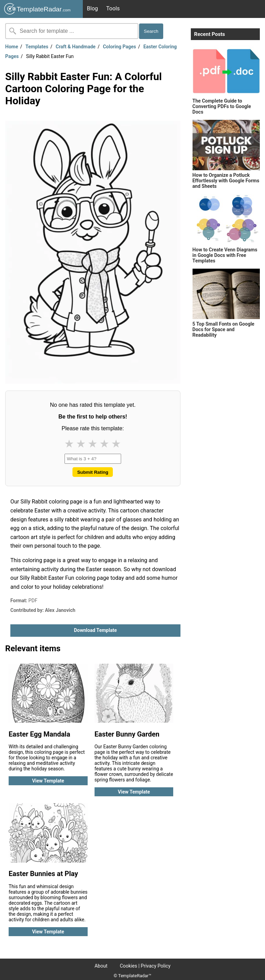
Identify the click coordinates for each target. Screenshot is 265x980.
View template (48, 781)
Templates (37, 47)
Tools (113, 8)
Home (12, 47)
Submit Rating (93, 472)
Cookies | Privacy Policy (145, 966)
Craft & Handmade (76, 47)
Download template (95, 630)
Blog (92, 8)
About (101, 966)
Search (151, 31)
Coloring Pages (119, 47)
